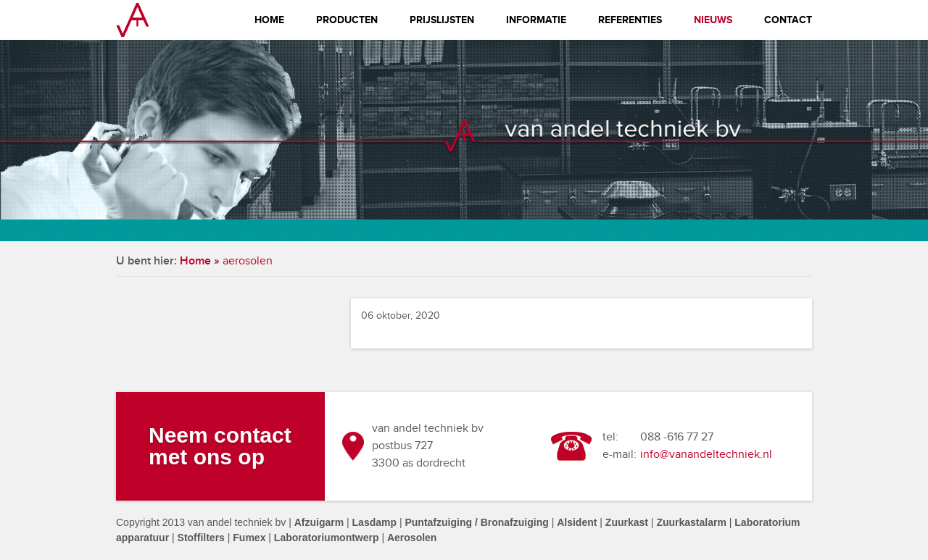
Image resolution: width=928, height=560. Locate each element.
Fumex (249, 538)
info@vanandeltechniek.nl (706, 455)
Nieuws (713, 20)
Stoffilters (201, 538)
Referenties (630, 20)
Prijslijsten (442, 20)
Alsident (577, 522)
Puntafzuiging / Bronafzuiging (476, 522)
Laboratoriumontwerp (327, 538)
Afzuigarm (319, 522)
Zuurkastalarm (691, 522)
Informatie (536, 20)
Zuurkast (627, 522)
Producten (347, 20)
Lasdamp (374, 522)
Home (269, 20)
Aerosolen (412, 538)
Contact (788, 20)
